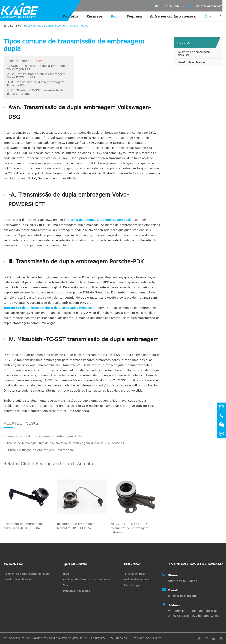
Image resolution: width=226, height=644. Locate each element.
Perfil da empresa (134, 574)
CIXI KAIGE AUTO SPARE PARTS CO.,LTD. (52, 638)
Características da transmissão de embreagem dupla (43, 436)
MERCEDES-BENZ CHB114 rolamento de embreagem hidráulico (130, 528)
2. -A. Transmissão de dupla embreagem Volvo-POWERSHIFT (36, 75)
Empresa (134, 16)
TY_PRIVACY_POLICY (148, 638)
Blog (115, 16)
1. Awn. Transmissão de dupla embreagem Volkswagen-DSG (38, 67)
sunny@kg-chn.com (206, 6)
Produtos (70, 16)
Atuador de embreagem (192, 62)
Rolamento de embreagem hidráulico (194, 53)
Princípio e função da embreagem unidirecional (39, 450)
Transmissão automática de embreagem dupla (98, 220)
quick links (75, 564)
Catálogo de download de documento (87, 579)
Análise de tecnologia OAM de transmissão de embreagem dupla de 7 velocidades (64, 443)
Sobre (132, 585)
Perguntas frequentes (76, 591)
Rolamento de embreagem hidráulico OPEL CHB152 (76, 526)
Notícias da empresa (136, 579)
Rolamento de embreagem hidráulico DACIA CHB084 (23, 526)
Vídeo (67, 585)
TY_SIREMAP (119, 638)
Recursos (94, 16)
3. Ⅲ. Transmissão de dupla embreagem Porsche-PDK (36, 84)
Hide (38, 61)
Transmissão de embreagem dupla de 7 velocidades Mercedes (48, 308)
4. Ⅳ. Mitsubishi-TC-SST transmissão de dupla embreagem (35, 92)
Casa (11, 26)
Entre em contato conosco (173, 16)
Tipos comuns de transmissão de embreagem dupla (56, 26)
